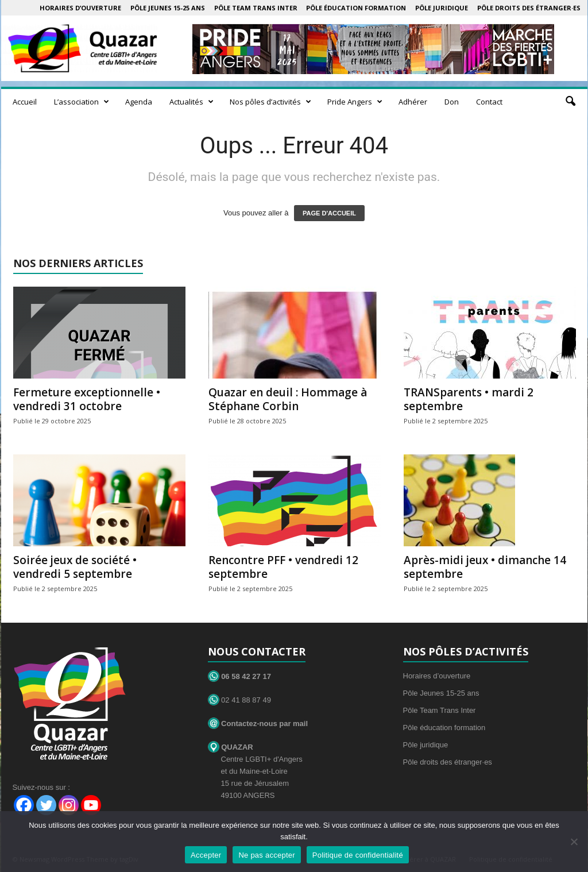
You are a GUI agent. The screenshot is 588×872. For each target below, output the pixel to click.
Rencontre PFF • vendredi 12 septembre (283, 567)
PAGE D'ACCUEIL (329, 213)
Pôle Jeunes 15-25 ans (168, 8)
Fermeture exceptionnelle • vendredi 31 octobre (87, 399)
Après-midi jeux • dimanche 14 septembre (485, 567)
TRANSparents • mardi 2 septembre (469, 399)
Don (452, 102)
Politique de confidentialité (358, 855)
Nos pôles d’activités (270, 102)
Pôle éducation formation (356, 8)
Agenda (139, 102)
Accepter (206, 855)
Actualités (192, 102)
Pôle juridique (442, 8)
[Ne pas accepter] (574, 842)
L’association (82, 102)
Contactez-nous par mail (258, 724)
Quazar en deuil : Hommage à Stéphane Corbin (288, 399)
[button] (570, 102)
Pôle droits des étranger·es (529, 8)
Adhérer (413, 102)
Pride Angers (355, 102)
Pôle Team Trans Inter (256, 8)
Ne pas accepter (266, 855)
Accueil (25, 102)
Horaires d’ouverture (80, 8)
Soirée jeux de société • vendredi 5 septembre (75, 567)
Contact (489, 102)
